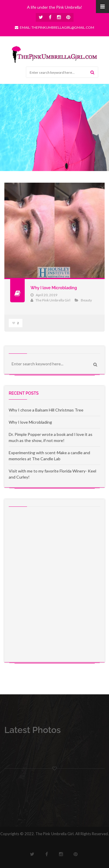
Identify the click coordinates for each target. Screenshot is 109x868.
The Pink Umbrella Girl (53, 300)
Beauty (86, 300)
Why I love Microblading (54, 288)
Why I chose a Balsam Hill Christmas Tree (46, 410)
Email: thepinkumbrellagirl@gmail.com (54, 27)
